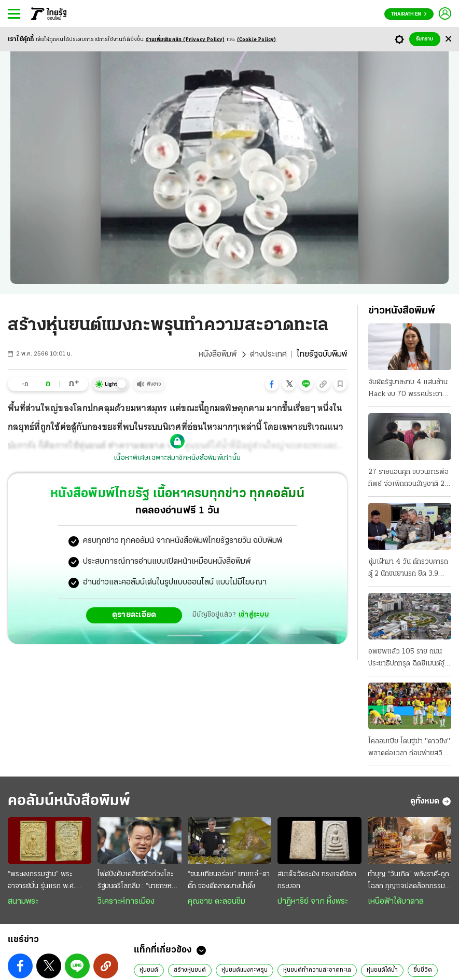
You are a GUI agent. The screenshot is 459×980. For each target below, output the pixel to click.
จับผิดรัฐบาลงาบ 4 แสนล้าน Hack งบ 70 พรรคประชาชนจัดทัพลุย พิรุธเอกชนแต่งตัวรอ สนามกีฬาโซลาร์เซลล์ (409, 389)
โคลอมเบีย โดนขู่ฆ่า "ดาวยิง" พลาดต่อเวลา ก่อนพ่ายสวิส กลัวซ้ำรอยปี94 (409, 748)
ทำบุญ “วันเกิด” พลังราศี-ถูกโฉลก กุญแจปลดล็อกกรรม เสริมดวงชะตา (408, 881)
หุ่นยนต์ (149, 970)
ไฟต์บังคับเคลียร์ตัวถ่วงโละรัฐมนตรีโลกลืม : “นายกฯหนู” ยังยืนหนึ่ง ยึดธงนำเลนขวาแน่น (138, 881)
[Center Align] (448, 39)
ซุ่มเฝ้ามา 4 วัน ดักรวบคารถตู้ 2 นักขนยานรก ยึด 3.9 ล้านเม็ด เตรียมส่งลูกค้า (408, 569)
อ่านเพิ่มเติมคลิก (185, 40)
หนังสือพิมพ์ (218, 355)
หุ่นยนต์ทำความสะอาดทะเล (317, 970)
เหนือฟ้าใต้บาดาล (396, 902)
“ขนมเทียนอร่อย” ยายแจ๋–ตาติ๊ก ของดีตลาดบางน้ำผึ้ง (229, 880)
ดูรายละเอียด (134, 615)
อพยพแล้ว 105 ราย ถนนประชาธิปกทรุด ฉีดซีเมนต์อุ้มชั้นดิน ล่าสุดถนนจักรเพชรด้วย (408, 659)
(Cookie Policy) (257, 40)
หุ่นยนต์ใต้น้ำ (382, 970)
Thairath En (409, 14)
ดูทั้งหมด (431, 801)
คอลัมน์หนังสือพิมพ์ (69, 801)
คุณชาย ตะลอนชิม (217, 902)
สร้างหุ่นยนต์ (190, 970)
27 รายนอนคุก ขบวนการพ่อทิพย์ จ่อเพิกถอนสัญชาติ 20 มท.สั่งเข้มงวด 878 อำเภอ (409, 479)
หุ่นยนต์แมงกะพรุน (245, 970)
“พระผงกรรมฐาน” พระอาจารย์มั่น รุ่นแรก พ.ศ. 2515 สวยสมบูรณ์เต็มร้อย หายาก (46, 881)
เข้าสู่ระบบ (254, 615)
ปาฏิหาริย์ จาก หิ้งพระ (313, 902)
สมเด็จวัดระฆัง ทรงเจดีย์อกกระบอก (317, 880)
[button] (272, 384)
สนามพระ (23, 902)
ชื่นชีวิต (423, 970)
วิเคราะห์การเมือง (126, 902)
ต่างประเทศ (268, 355)
